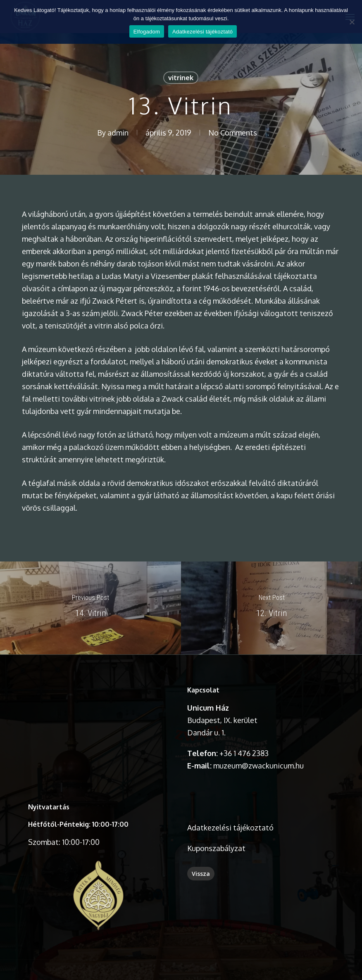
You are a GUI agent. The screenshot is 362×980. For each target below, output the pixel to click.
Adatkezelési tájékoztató (230, 828)
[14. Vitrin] (90, 608)
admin (118, 133)
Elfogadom (147, 32)
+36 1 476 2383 (244, 753)
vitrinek (181, 78)
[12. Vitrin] (271, 608)
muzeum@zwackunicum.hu (258, 766)
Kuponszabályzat (216, 848)
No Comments (233, 133)
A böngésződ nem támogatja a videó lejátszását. (98, 719)
